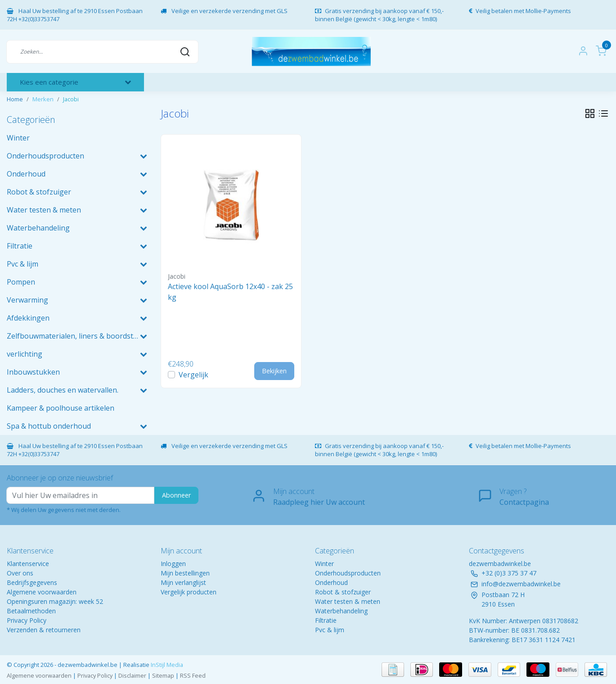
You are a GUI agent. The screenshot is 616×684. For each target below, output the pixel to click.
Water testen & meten (348, 601)
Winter (324, 564)
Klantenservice (28, 564)
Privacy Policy (27, 620)
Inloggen (173, 564)
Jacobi (71, 99)
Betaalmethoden (31, 611)
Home (15, 99)
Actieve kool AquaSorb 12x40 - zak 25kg (230, 292)
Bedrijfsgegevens (32, 582)
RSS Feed (193, 675)
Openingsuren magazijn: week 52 (55, 601)
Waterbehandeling (341, 611)
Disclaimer (132, 675)
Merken (43, 99)
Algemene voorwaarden (42, 592)
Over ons (20, 573)
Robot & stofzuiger (343, 592)
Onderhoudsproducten (348, 573)
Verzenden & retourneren (44, 630)
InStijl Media (166, 665)
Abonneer (176, 495)
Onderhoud (331, 582)
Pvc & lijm (330, 630)
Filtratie (326, 620)
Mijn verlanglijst (183, 582)
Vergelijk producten (189, 592)
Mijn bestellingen (185, 573)
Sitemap (163, 675)
